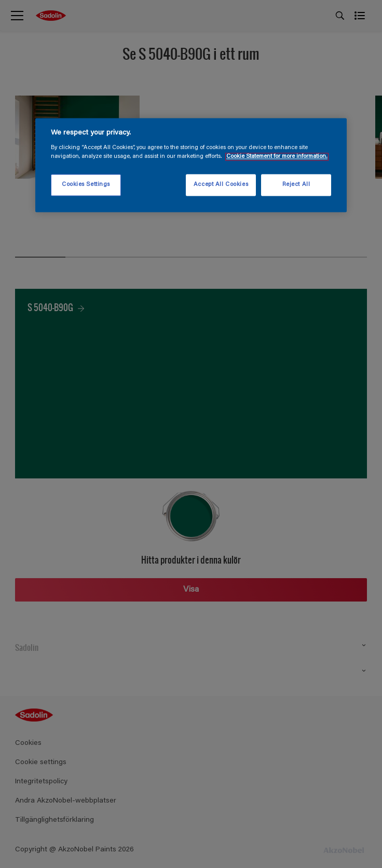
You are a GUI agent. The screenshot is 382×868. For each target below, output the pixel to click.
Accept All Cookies (221, 185)
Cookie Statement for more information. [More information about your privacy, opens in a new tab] (277, 157)
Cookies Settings (86, 185)
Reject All (296, 185)
